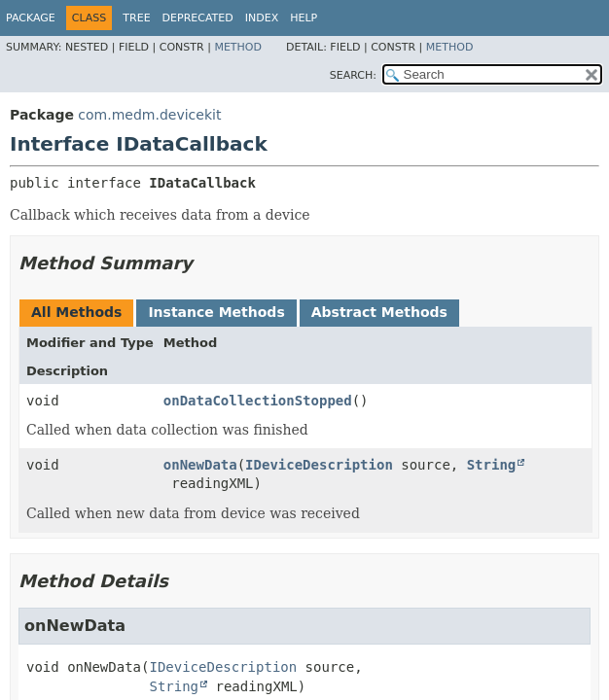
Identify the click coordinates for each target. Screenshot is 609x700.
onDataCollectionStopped (258, 401)
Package (31, 18)
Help (304, 18)
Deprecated (198, 18)
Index (262, 18)
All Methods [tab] (76, 312)
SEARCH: (353, 75)
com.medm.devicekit (149, 115)
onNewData (200, 465)
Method (238, 47)
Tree (136, 18)
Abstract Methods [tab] (379, 312)
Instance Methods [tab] (216, 312)
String (492, 465)
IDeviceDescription (319, 465)
